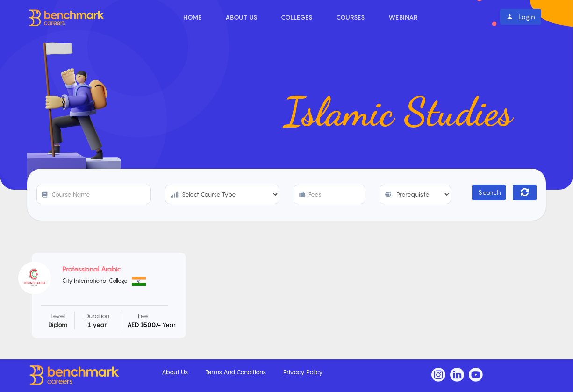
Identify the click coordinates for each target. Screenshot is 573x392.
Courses (351, 17)
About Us (241, 17)
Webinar (403, 17)
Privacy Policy (303, 372)
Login (521, 17)
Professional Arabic (91, 269)
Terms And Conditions (236, 372)
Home (193, 17)
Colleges (297, 17)
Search (490, 192)
